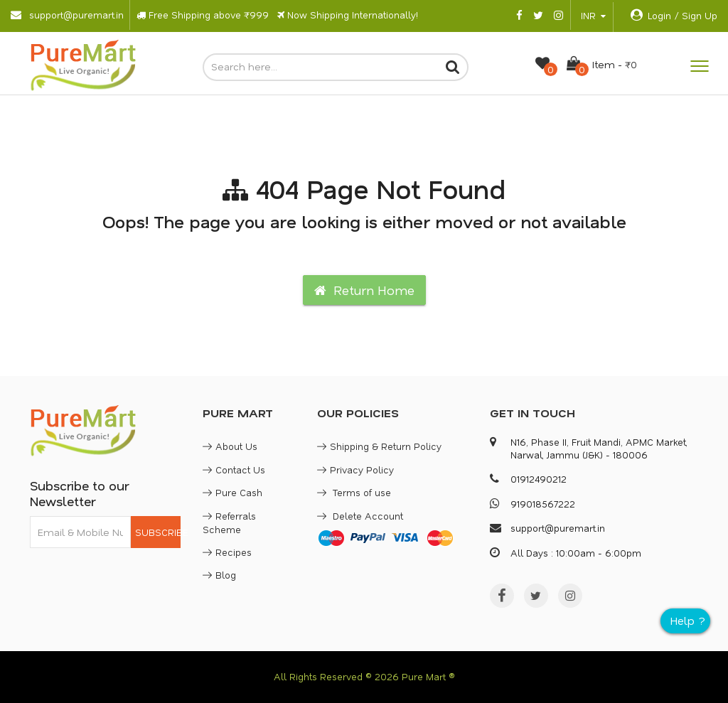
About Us (230, 446)
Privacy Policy (355, 469)
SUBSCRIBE (158, 532)
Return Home (364, 290)
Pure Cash (232, 492)
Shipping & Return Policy (379, 446)
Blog (219, 575)
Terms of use (354, 492)
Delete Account (360, 516)
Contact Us (234, 469)
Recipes (227, 552)
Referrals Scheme (229, 523)
